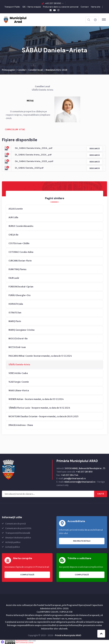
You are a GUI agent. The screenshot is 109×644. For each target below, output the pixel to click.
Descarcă (94, 149)
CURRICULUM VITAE (15, 130)
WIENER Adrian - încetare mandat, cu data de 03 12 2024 (36, 399)
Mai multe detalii (82, 541)
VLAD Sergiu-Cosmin (19, 382)
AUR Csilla (13, 218)
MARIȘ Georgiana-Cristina (21, 330)
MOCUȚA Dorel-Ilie (18, 339)
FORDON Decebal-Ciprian (21, 287)
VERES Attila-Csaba (18, 373)
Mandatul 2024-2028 (56, 70)
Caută (101, 494)
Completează (27, 575)
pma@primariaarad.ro (75, 479)
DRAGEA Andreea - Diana (21, 425)
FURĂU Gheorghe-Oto (20, 295)
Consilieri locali (36, 70)
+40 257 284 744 (69, 475)
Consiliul (21, 70)
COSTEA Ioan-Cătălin (19, 243)
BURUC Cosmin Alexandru (21, 226)
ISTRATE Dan (15, 313)
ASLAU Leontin (16, 209)
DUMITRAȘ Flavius (17, 269)
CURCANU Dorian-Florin (20, 261)
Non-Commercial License (25, 643)
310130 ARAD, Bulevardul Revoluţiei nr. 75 (85, 468)
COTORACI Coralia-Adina (21, 252)
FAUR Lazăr (14, 278)
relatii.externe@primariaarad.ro (80, 482)
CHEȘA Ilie (13, 235)
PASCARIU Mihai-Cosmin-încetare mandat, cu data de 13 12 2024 (40, 356)
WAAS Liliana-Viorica (19, 391)
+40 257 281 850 (53, 3)
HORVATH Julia (16, 304)
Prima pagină (8, 70)
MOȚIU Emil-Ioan (17, 347)
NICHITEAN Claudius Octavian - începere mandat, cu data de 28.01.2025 (43, 417)
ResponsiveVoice (22, 641)
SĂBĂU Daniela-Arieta (19, 365)
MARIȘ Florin (15, 321)
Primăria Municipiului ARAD (68, 635)
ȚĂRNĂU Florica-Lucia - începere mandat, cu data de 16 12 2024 (39, 408)
